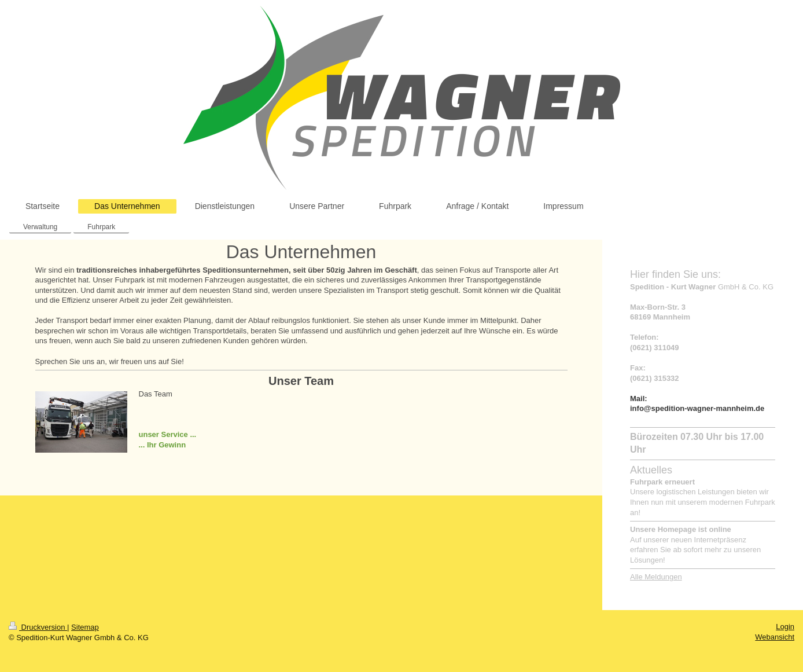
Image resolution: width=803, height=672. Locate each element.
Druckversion (38, 627)
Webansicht (775, 637)
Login (785, 627)
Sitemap (85, 627)
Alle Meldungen (656, 577)
